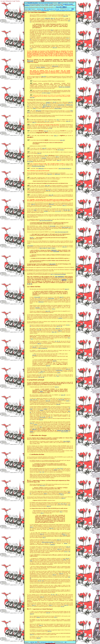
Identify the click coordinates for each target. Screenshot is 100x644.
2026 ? (65, 7)
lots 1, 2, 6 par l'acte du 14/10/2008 (58, 274)
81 (69, 325)
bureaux (66, 543)
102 (43, 377)
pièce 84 (58, 328)
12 (46, 121)
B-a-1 (59, 504)
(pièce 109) (66, 16)
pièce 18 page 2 (61, 150)
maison (64, 280)
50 (44, 93)
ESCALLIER (30, 161)
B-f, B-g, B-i (50, 9)
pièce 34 (68, 121)
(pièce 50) (48, 401)
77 (69, 38)
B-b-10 (62, 495)
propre (41, 392)
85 (38, 330)
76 (67, 38)
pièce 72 (33, 204)
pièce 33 (32, 635)
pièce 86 (34, 347)
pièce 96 (48, 613)
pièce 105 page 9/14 (43, 348)
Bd (64, 210)
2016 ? (60, 3)
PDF (29, 9)
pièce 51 (67, 289)
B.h (50, 207)
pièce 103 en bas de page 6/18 (61, 232)
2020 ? (61, 7)
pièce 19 (35, 400)
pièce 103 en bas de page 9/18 (46, 220)
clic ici (74, 640)
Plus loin (32, 238)
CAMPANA (52, 545)
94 (43, 581)
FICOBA (46, 211)
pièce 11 (34, 122)
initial (44, 107)
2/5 (56, 211)
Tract (57, 7)
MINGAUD (30, 61)
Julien (35, 210)
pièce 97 (32, 614)
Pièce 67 (61, 574)
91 (67, 552)
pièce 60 (46, 131)
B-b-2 (61, 512)
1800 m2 (60, 331)
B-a (40, 472)
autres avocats (55, 66)
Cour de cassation (69, 10)
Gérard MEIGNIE (45, 10)
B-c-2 (54, 309)
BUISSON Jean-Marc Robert (38, 166)
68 (51, 128)
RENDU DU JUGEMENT (65, 87)
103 (41, 377)
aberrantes (38, 308)
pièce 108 (51, 195)
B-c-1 (41, 427)
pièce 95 (59, 549)
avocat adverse (61, 105)
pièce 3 (46, 155)
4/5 (60, 211)
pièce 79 (45, 105)
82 (30, 326)
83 (61, 326)
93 (40, 581)
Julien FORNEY (67, 441)
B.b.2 (58, 120)
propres (49, 93)
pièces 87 (48, 366)
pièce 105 (70, 102)
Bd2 (69, 210)
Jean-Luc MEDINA (41, 67)
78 (30, 39)
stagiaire (41, 410)
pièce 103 (50, 174)
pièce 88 (63, 395)
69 (55, 102)
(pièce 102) (54, 332)
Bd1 (66, 210)
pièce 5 (46, 493)
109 (39, 377)
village (34, 108)
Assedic (45, 409)
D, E (56, 9)
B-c (40, 9)
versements (44, 158)
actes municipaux (59, 277)
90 (65, 552)
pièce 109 (55, 48)
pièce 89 (58, 404)
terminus (60, 318)
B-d (43, 9)
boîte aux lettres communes (48, 542)
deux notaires (53, 264)
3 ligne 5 (49, 248)
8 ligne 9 (53, 248)
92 (69, 552)
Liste (58, 9)
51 (46, 93)
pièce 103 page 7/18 (66, 227)
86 (40, 330)
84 (54, 102)
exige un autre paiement (60, 11)
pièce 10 (61, 493)
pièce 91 (41, 420)
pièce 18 (44, 148)
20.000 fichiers (59, 370)
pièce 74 (53, 18)
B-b (38, 9)
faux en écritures (65, 432)
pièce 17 (59, 160)
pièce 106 (62, 140)
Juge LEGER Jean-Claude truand (46, 3)
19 (43, 93)
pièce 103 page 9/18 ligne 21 (65, 168)
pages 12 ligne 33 (43, 248)
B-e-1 (31, 49)
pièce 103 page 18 (47, 106)
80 (67, 325)
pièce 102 (48, 190)
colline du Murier (58, 108)
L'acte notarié (30, 246)
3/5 (58, 211)
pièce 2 (56, 136)
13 (48, 121)
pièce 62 (49, 631)
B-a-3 (52, 30)
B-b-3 (44, 538)
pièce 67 (63, 498)
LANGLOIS (47, 18)
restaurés (48, 102)
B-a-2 (59, 468)
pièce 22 (39, 153)
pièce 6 (41, 625)
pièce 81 (55, 361)
